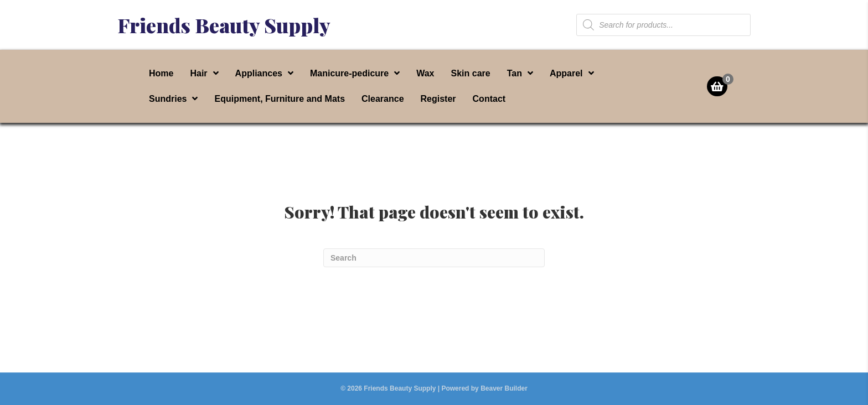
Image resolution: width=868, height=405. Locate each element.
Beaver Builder (504, 388)
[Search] (434, 258)
